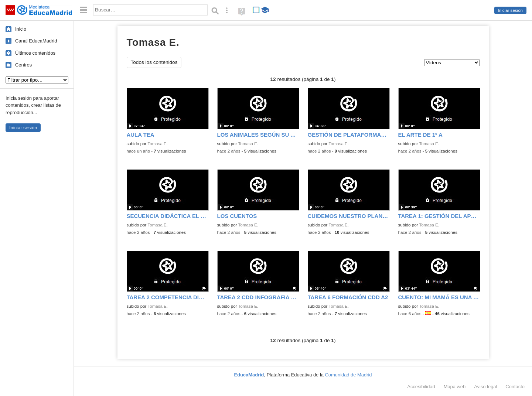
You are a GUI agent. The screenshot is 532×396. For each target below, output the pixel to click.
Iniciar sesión (510, 10)
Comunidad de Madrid (349, 375)
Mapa (455, 387)
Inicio (21, 29)
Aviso (485, 387)
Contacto (515, 387)
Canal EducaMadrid (36, 41)
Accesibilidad (421, 387)
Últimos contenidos (35, 53)
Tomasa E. (158, 144)
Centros (23, 65)
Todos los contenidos (154, 62)
